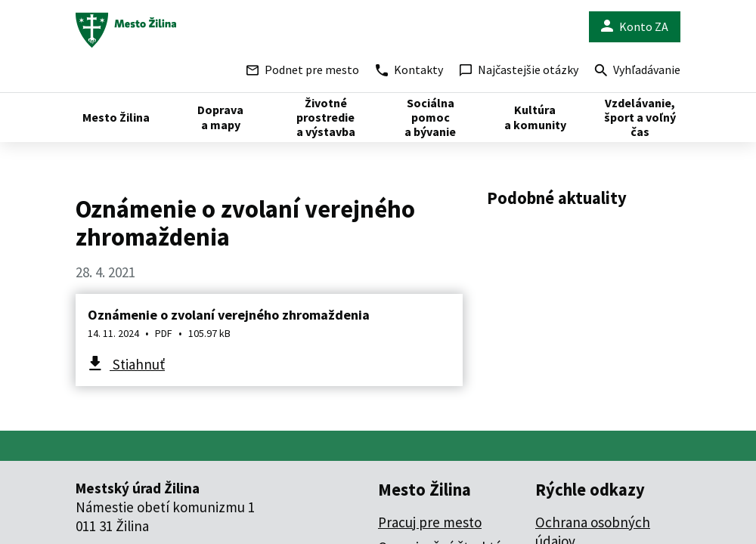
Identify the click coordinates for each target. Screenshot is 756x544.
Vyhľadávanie (638, 71)
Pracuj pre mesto (430, 522)
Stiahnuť (137, 364)
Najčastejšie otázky (519, 70)
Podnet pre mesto (303, 70)
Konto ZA (635, 27)
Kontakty (409, 70)
